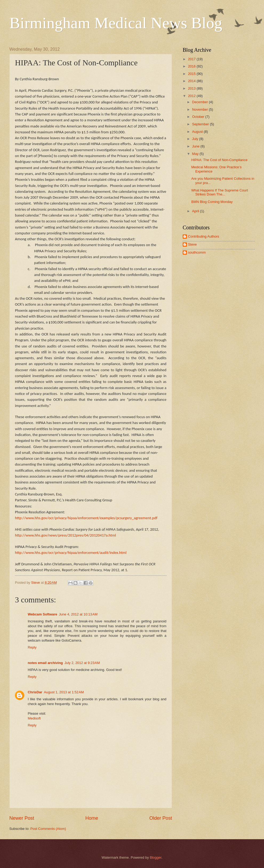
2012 (192, 96)
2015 (192, 74)
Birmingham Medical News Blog (116, 23)
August (198, 132)
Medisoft (34, 718)
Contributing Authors (204, 236)
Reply (32, 647)
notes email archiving (45, 663)
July (195, 139)
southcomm (197, 252)
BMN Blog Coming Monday (212, 202)
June (196, 146)
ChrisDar (35, 692)
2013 (192, 88)
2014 (192, 81)
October (199, 117)
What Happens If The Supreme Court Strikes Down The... (219, 192)
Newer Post (22, 818)
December (200, 102)
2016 (192, 66)
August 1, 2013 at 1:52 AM (64, 692)
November (200, 109)
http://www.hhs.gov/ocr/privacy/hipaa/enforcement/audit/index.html (71, 553)
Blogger (156, 857)
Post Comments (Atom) (48, 829)
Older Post (161, 818)
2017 (192, 59)
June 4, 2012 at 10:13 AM (78, 614)
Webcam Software (43, 614)
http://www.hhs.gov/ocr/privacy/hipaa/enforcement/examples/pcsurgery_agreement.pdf (86, 518)
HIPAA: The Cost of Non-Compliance (219, 160)
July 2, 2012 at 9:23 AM (82, 663)
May (196, 154)
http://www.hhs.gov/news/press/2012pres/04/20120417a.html (65, 535)
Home (92, 818)
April (196, 211)
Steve (192, 244)
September (201, 124)
